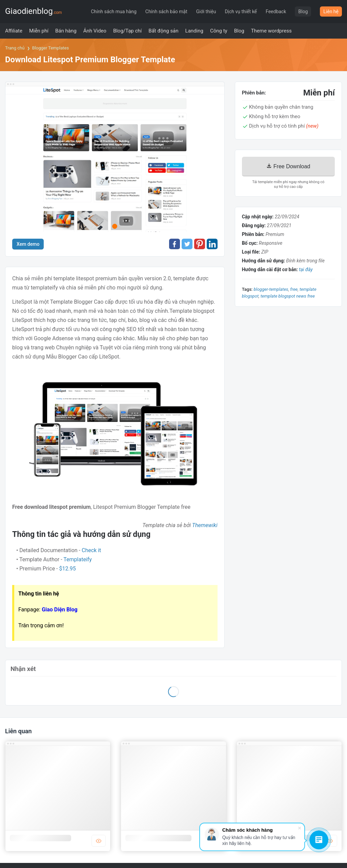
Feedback (276, 12)
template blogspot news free (288, 296)
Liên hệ (331, 12)
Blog (303, 12)
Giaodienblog (34, 11)
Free (294, 289)
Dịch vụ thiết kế (241, 12)
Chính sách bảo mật (166, 12)
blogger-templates (271, 289)
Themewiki (205, 525)
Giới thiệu (206, 12)
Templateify (78, 559)
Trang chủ (15, 48)
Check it (91, 550)
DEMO (99, 841)
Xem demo (28, 244)
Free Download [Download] (288, 166)
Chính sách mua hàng (114, 12)
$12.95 (68, 569)
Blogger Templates (50, 48)
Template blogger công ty (40, 838)
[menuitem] (14, 31)
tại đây (306, 269)
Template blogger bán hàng (158, 838)
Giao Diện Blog (60, 610)
